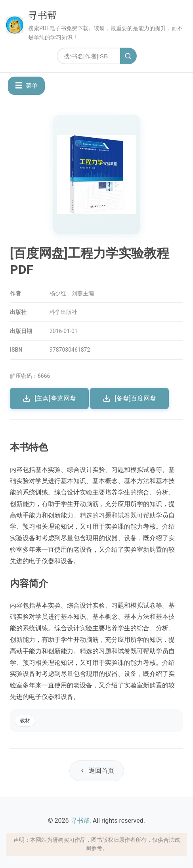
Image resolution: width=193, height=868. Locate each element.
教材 (25, 721)
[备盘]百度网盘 (129, 398)
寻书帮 (42, 15)
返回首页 (97, 771)
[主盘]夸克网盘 (49, 398)
